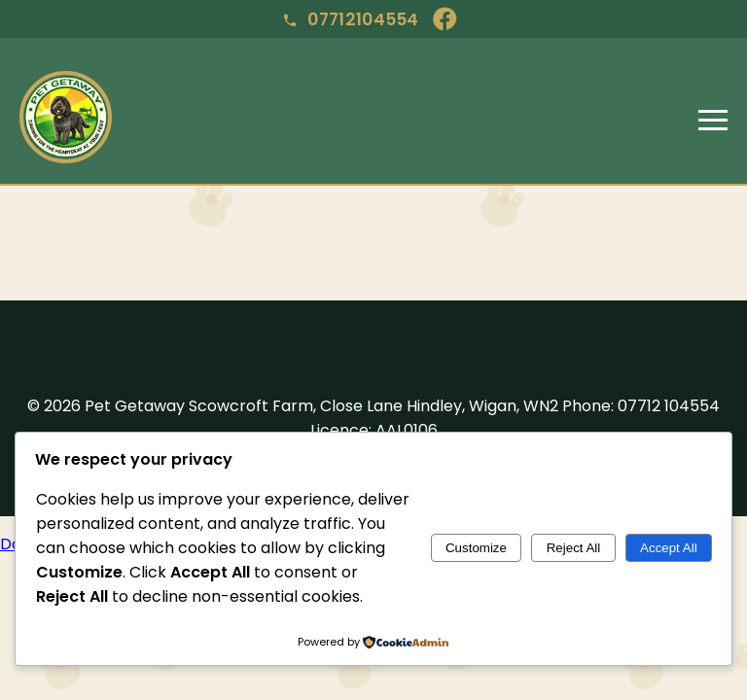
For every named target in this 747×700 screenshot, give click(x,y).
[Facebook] (448, 19)
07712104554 (351, 19)
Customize (476, 548)
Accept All (669, 548)
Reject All (574, 548)
